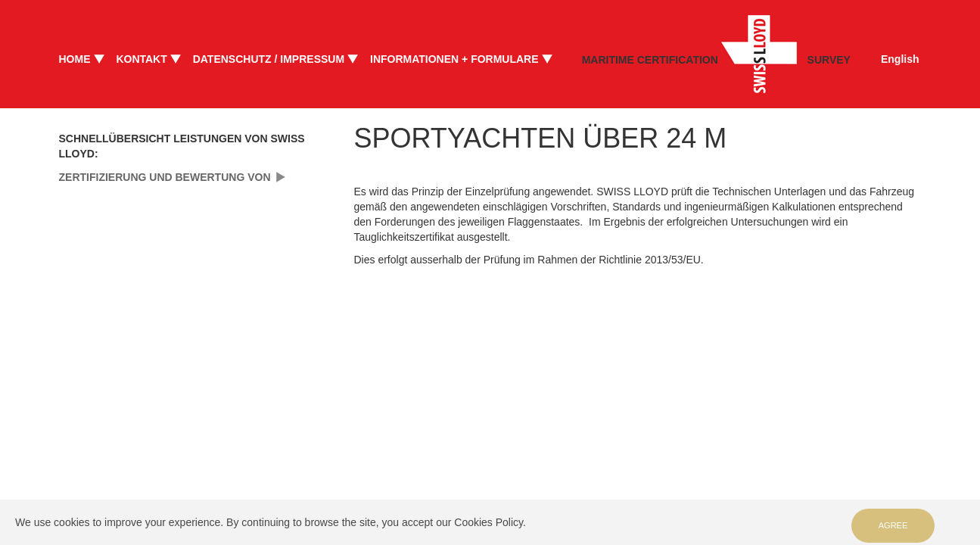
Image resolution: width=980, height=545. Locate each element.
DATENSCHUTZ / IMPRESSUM (269, 59)
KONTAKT (141, 59)
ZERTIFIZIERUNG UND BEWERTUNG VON (165, 177)
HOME (75, 59)
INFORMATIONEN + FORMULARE (454, 59)
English (900, 59)
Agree (893, 525)
